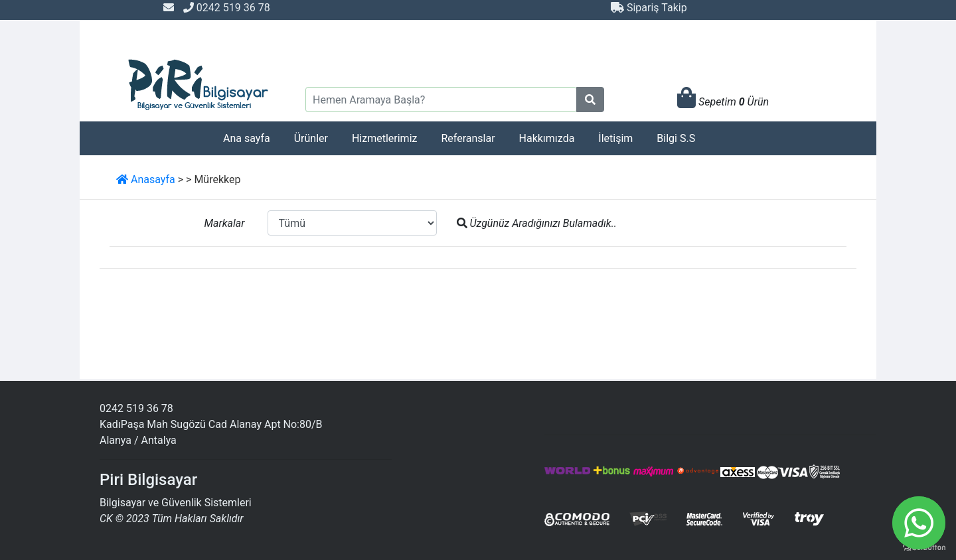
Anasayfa (146, 179)
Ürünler (311, 138)
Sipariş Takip (649, 8)
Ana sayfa (247, 138)
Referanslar (468, 138)
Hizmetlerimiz (385, 138)
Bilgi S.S (676, 138)
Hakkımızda (547, 138)
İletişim (615, 138)
